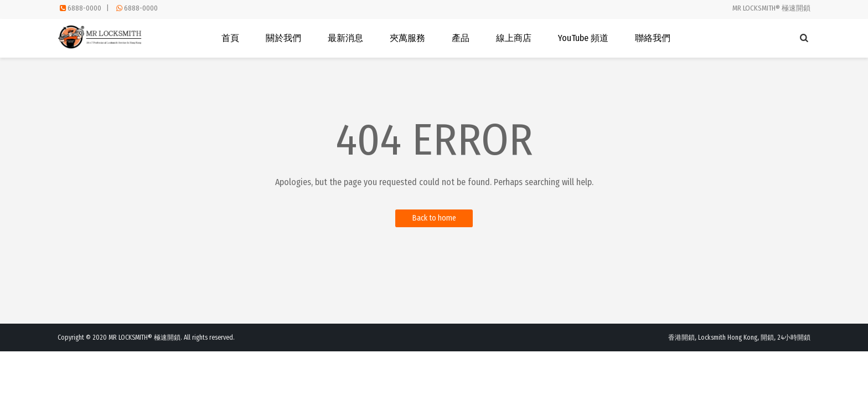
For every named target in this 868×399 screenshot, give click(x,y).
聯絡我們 (653, 38)
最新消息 (345, 38)
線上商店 (514, 38)
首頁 (230, 38)
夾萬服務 (407, 38)
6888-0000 (84, 8)
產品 (461, 38)
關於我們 (283, 38)
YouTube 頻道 (583, 38)
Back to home (434, 218)
